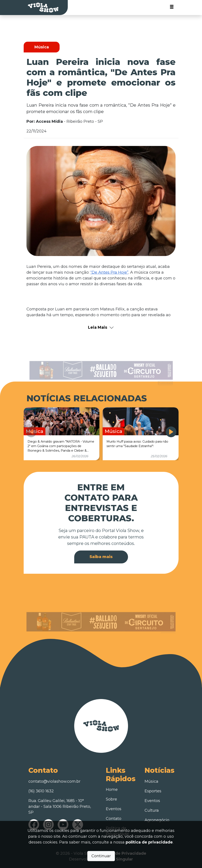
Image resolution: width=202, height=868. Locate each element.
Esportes (153, 791)
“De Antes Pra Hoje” (109, 272)
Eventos (114, 809)
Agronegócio (157, 820)
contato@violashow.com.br (54, 781)
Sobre (111, 799)
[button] (171, 432)
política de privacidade (149, 842)
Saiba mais (101, 557)
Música (151, 781)
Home (112, 790)
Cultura (152, 810)
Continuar (101, 856)
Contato (114, 819)
